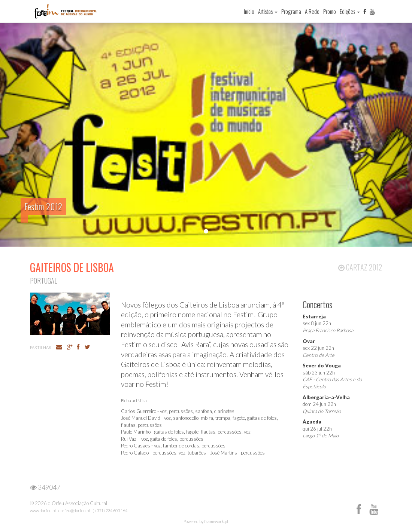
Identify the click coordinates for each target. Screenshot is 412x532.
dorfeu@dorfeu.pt (74, 510)
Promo (330, 11)
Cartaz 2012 (360, 267)
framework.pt (216, 521)
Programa (291, 11)
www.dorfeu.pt (43, 510)
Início (249, 11)
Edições (350, 11)
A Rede (312, 11)
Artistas (268, 11)
